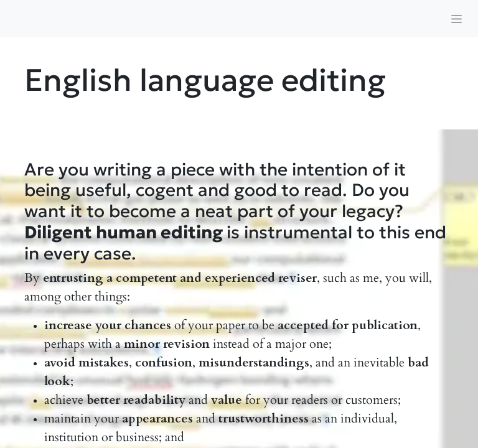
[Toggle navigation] (457, 19)
